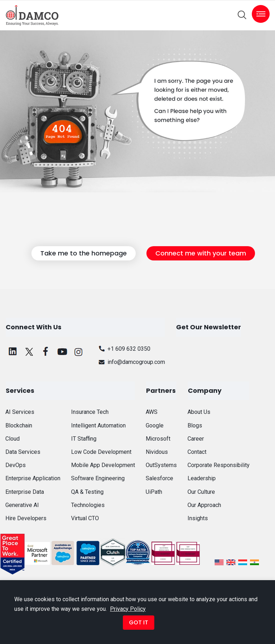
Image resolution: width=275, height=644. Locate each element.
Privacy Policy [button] (128, 609)
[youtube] (62, 351)
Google (155, 425)
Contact (197, 452)
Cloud (12, 439)
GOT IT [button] (139, 622)
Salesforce (159, 478)
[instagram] (79, 351)
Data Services (23, 452)
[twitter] (29, 351)
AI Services (20, 412)
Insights (198, 518)
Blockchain (19, 425)
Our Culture (201, 492)
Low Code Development (101, 452)
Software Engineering (98, 478)
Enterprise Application (33, 478)
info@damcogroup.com (131, 362)
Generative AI (22, 505)
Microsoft (158, 439)
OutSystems (161, 465)
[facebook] (46, 351)
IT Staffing (84, 439)
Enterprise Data (25, 492)
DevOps (16, 465)
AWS (152, 412)
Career (196, 439)
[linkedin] (13, 351)
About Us (199, 412)
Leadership (202, 478)
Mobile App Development (103, 465)
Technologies (88, 505)
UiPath (154, 492)
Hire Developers (26, 518)
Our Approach (204, 505)
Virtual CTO (85, 518)
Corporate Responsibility (219, 465)
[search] (242, 15)
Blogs (195, 425)
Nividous (157, 452)
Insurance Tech (90, 412)
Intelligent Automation (98, 425)
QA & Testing (87, 492)
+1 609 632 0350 (124, 349)
